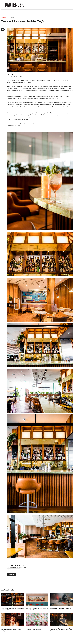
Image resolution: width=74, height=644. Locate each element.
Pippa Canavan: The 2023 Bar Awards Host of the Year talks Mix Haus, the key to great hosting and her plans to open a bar (12, 629)
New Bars (3, 17)
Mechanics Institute (27, 582)
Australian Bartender (8, 25)
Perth (34, 582)
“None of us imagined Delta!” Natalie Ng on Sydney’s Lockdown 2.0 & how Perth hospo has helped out (61, 629)
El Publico (20, 582)
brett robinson (13, 582)
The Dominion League (40, 582)
